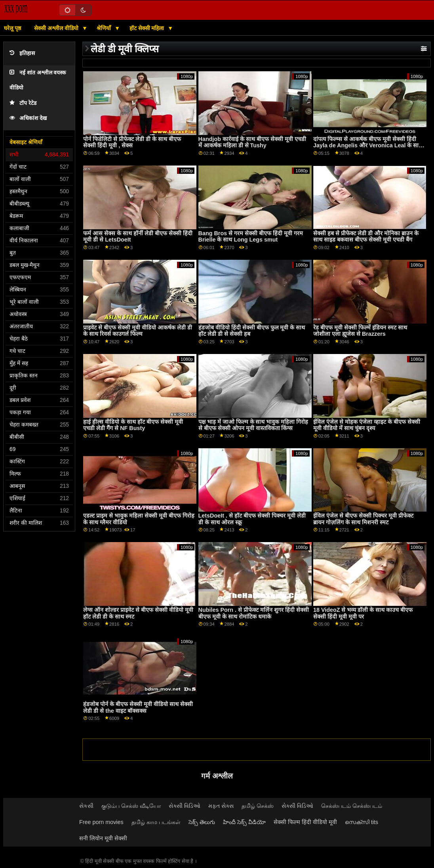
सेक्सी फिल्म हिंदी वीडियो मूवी (305, 822)
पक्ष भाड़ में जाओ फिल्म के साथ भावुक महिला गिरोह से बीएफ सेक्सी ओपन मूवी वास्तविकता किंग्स (253, 425)
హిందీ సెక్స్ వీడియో (244, 822)
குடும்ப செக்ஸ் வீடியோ (131, 806)
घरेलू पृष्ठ (12, 28)
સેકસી (86, 806)
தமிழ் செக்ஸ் (258, 806)
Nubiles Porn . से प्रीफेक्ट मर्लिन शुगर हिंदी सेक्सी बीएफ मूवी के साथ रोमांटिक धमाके (254, 613)
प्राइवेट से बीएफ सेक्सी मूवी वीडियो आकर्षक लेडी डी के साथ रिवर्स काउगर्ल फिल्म (138, 331)
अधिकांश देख (28, 118)
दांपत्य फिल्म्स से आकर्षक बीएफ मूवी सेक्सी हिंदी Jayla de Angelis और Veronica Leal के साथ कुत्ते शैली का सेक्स (368, 146)
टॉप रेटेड (23, 103)
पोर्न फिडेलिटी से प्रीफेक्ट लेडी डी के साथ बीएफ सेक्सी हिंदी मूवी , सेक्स (132, 142)
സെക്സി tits (362, 822)
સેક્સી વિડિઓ (185, 806)
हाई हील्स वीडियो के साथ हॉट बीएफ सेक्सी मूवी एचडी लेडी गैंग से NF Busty (133, 425)
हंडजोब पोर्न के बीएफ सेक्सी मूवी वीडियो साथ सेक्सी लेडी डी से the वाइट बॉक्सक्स (138, 707)
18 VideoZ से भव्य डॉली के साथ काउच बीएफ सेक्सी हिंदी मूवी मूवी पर (363, 613)
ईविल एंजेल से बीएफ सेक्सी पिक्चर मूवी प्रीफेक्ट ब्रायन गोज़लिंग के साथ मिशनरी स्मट (363, 519)
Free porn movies (101, 822)
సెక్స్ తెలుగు (202, 822)
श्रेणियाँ (105, 28)
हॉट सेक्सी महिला (148, 28)
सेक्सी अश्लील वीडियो (57, 28)
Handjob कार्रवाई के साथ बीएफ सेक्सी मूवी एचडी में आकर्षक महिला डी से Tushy (252, 142)
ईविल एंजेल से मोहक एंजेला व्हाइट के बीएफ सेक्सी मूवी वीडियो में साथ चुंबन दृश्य (367, 425)
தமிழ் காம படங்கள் (156, 822)
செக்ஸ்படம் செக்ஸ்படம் (352, 806)
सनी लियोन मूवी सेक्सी (103, 838)
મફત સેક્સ (221, 806)
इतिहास (22, 53)
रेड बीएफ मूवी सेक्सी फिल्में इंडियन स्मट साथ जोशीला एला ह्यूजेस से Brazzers (360, 331)
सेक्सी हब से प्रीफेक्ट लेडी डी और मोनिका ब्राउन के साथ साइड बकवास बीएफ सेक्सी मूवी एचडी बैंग (366, 237)
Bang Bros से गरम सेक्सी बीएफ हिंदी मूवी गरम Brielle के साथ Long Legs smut (251, 237)
